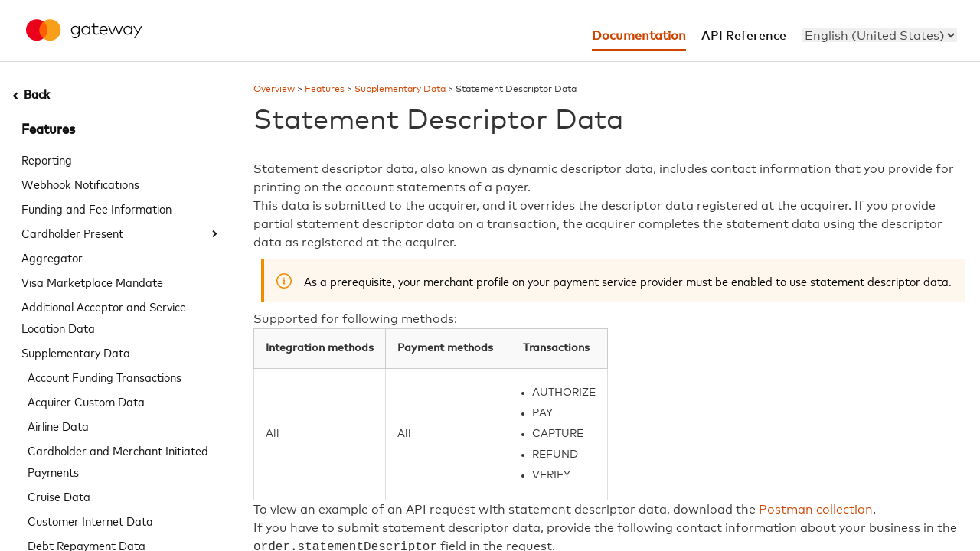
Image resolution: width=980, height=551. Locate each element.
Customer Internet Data (90, 520)
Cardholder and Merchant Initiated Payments (118, 461)
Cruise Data (59, 496)
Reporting (47, 159)
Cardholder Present (72, 233)
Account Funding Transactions (105, 377)
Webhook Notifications (80, 184)
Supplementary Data (76, 352)
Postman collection (816, 510)
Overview (274, 90)
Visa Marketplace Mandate (92, 282)
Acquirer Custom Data (86, 401)
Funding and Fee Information (96, 208)
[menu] (879, 35)
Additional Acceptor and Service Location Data (104, 317)
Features (48, 130)
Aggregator (52, 257)
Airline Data (58, 425)
